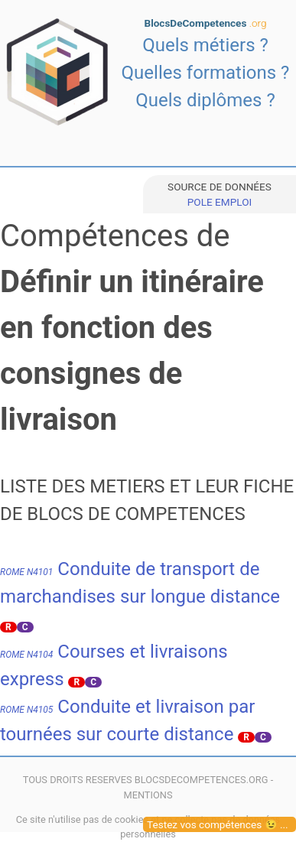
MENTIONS (148, 795)
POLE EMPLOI (220, 202)
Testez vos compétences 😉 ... (218, 824)
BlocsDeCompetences (206, 23)
